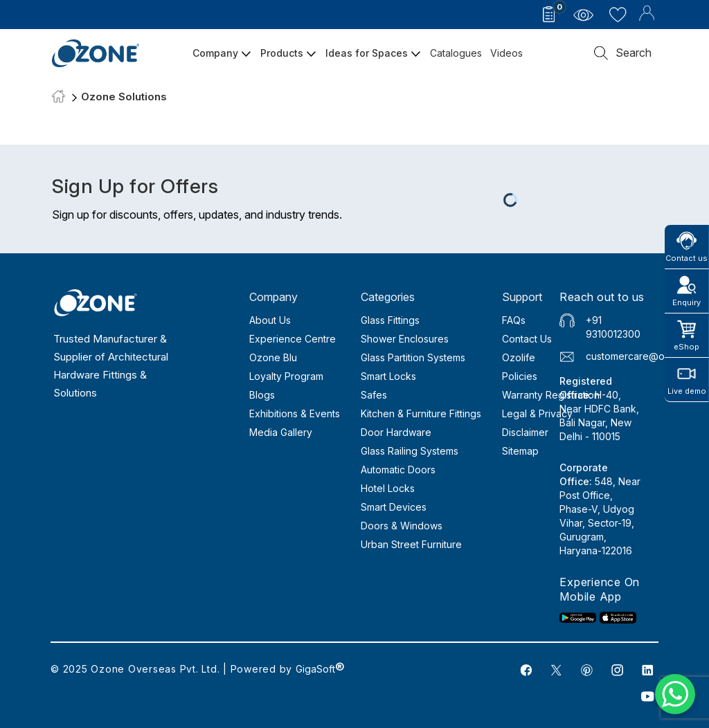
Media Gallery (281, 432)
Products (289, 53)
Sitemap (520, 451)
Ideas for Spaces (374, 53)
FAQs (514, 320)
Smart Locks (388, 376)
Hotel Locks (388, 488)
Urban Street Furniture (411, 544)
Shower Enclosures (405, 339)
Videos (506, 53)
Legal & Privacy (537, 413)
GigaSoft (320, 669)
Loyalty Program (286, 376)
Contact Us (527, 339)
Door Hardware (396, 432)
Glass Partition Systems (413, 357)
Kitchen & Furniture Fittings (421, 413)
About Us (270, 320)
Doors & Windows (402, 526)
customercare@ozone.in (642, 356)
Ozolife (519, 357)
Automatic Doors (398, 470)
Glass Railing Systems (410, 451)
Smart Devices (394, 507)
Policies (520, 376)
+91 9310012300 (613, 327)
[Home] (59, 97)
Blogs (262, 395)
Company (222, 53)
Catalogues (456, 53)
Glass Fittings (390, 320)
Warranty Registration (551, 395)
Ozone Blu (273, 357)
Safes (374, 395)
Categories (388, 297)
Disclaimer (525, 432)
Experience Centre (293, 339)
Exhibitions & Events (295, 413)
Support (522, 297)
